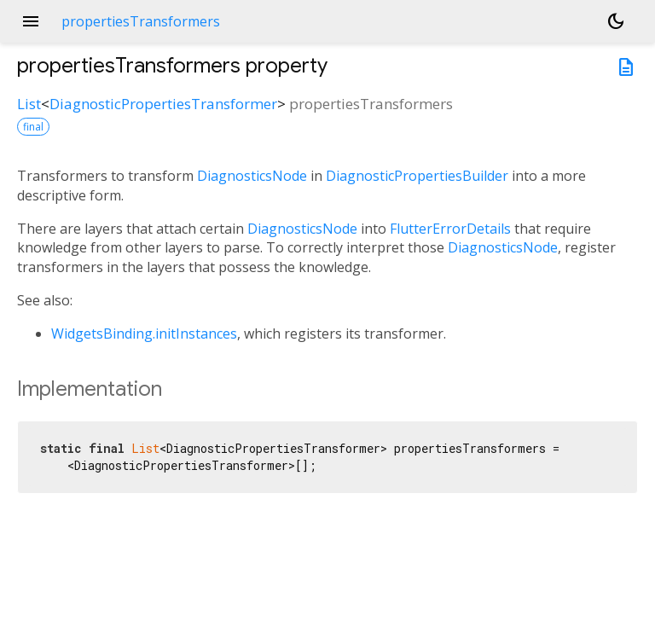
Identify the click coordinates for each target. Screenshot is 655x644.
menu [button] (31, 21)
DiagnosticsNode (252, 176)
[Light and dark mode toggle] (616, 21)
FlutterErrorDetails (450, 229)
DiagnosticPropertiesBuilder (417, 176)
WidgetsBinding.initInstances (144, 334)
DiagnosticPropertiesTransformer (163, 104)
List (29, 104)
